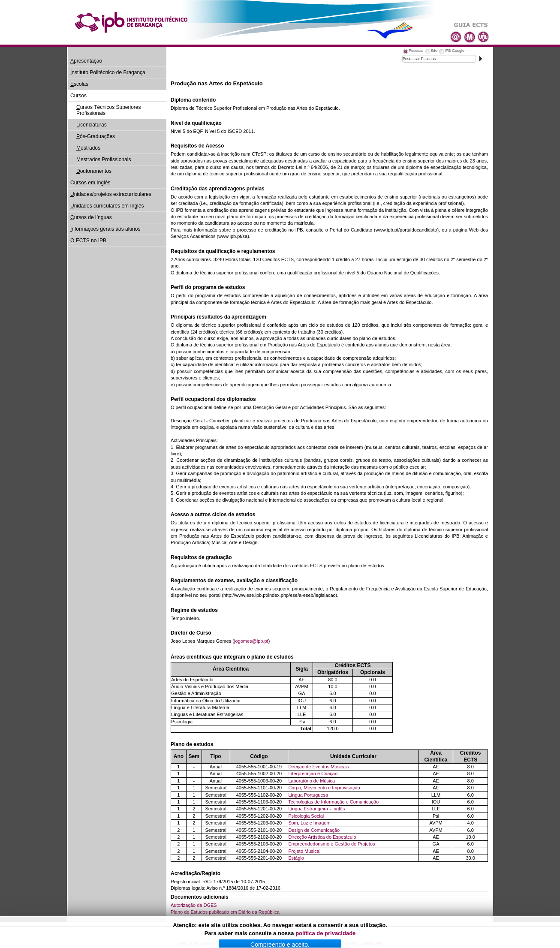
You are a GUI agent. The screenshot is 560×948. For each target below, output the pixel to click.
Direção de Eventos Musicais (319, 767)
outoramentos (94, 171)
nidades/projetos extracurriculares (111, 194)
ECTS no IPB (88, 241)
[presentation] (413, 52)
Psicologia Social (306, 816)
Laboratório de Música (312, 781)
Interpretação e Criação (313, 773)
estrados (88, 148)
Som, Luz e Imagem (309, 823)
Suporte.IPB (372, 943)
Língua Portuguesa (308, 795)
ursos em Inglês (90, 183)
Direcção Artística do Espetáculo (322, 837)
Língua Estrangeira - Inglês (316, 809)
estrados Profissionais (104, 160)
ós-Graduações (96, 136)
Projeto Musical (304, 851)
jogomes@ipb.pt (251, 641)
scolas (79, 84)
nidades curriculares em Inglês (107, 206)
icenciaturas (92, 125)
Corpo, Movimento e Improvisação (324, 788)
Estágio (296, 858)
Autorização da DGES (194, 905)
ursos (78, 96)
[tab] (413, 52)
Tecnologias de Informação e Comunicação (333, 802)
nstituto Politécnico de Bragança (108, 72)
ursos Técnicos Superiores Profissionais (109, 110)
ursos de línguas (91, 217)
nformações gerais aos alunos (105, 229)
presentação (86, 61)
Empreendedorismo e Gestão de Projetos (331, 844)
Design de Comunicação (314, 830)
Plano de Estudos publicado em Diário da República (225, 912)
